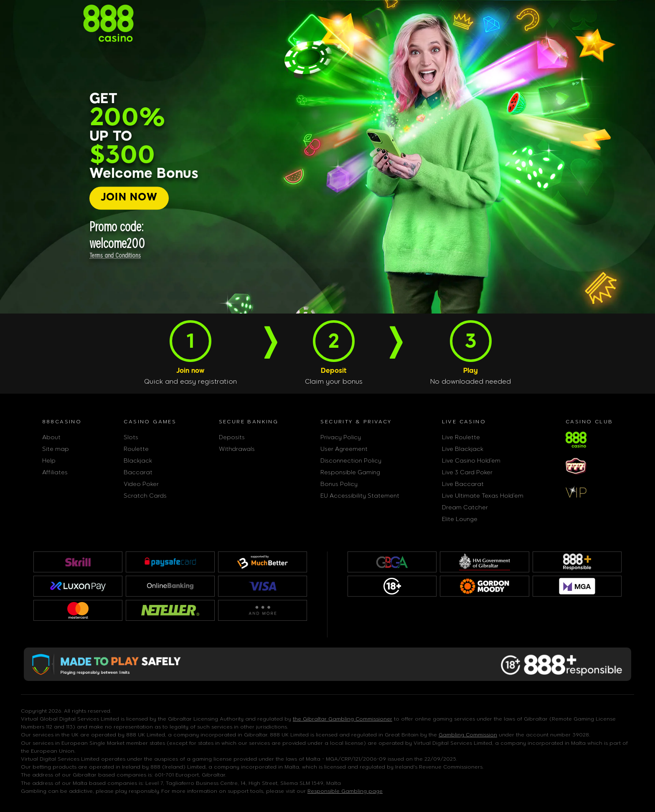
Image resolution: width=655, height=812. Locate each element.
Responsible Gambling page (345, 791)
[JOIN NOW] (129, 198)
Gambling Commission (468, 735)
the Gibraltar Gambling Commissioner (343, 719)
